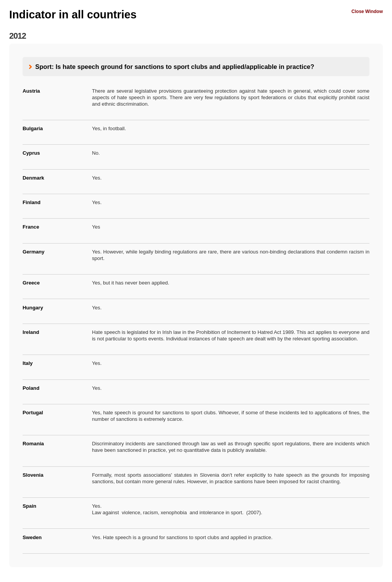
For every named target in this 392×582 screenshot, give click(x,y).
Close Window (367, 11)
